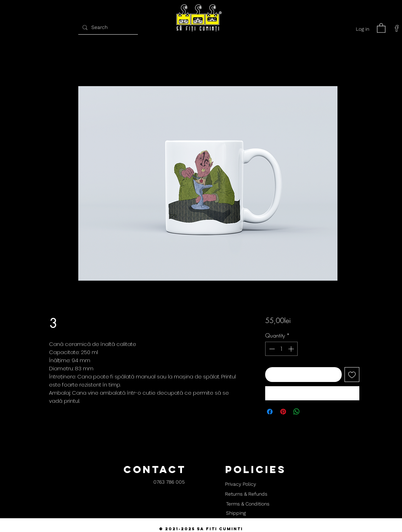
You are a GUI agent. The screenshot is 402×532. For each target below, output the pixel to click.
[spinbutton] (281, 349)
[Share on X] (310, 412)
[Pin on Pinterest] (283, 412)
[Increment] (292, 349)
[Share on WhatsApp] (297, 412)
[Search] (107, 27)
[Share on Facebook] (270, 412)
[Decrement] (271, 349)
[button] (381, 28)
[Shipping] (236, 513)
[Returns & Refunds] (246, 494)
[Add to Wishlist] (352, 375)
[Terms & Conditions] (248, 504)
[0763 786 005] (169, 482)
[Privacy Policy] (240, 484)
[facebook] (397, 28)
